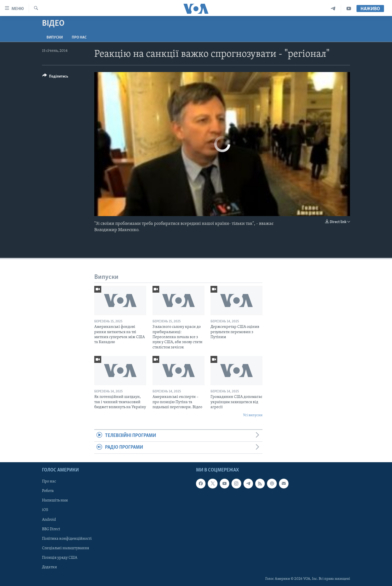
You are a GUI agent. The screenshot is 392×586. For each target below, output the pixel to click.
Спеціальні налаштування (65, 548)
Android (49, 519)
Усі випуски (253, 415)
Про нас (79, 38)
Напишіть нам (55, 500)
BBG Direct (51, 529)
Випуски (55, 38)
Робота (48, 491)
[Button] (55, 77)
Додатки (49, 567)
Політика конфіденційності (67, 538)
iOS (45, 510)
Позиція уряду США (60, 557)
